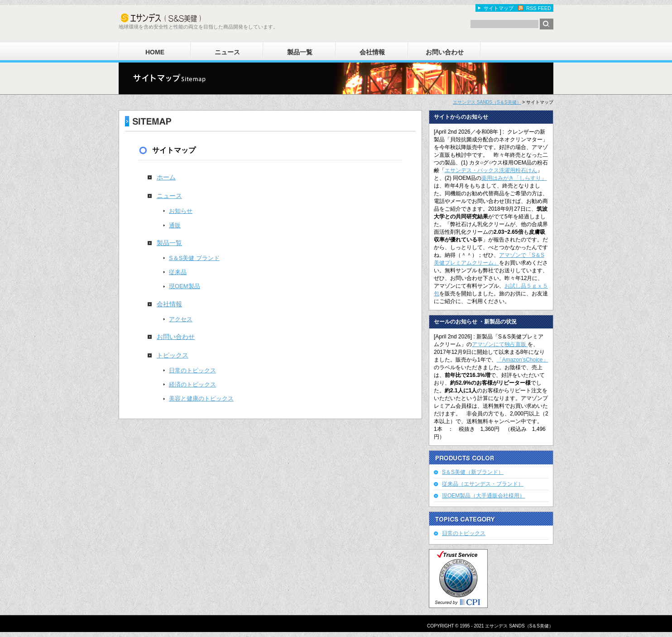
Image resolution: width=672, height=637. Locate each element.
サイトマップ (499, 8)
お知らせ (181, 211)
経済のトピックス (192, 384)
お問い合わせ (445, 52)
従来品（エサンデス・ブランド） (483, 484)
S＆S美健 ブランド (194, 258)
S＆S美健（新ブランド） (473, 472)
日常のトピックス (192, 370)
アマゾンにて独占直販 (500, 344)
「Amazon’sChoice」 (523, 360)
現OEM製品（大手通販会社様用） (483, 496)
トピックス (173, 355)
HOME (155, 52)
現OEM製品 (185, 286)
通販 (175, 225)
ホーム (166, 177)
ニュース (227, 52)
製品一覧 (300, 52)
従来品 (178, 272)
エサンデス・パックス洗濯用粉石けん (491, 170)
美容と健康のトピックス (201, 398)
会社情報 (372, 52)
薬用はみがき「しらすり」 (514, 178)
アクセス (181, 319)
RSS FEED (539, 8)
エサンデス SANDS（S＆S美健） (487, 102)
